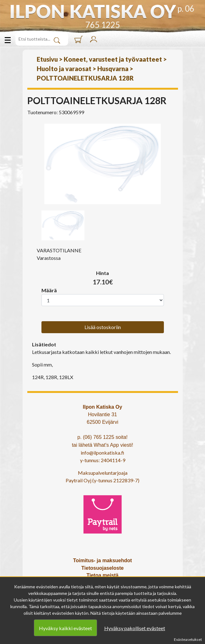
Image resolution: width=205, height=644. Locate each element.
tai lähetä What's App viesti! (102, 445)
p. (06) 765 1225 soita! (102, 437)
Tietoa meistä (103, 575)
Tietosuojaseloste (102, 568)
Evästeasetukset (188, 639)
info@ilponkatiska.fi (102, 453)
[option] (103, 164)
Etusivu (47, 59)
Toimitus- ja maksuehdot (102, 560)
